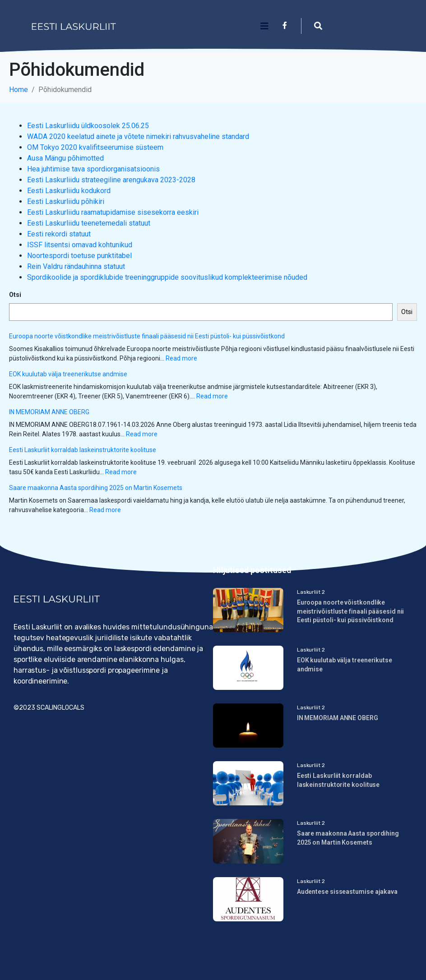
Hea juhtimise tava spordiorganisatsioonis (93, 169)
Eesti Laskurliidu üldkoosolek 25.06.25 (88, 126)
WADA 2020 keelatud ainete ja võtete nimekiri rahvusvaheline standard (138, 136)
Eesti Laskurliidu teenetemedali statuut (89, 223)
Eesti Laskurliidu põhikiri (66, 201)
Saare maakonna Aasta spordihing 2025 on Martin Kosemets (96, 488)
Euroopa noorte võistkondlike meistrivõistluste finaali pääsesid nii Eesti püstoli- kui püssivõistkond (147, 336)
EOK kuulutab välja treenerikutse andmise (69, 374)
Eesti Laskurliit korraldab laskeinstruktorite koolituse (83, 450)
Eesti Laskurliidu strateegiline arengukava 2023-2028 (111, 180)
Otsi (15, 295)
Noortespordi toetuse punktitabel (79, 256)
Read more (181, 358)
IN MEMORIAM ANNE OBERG (49, 412)
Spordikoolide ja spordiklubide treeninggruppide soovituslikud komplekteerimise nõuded (167, 277)
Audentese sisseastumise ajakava (347, 892)
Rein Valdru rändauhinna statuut (76, 266)
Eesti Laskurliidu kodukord (69, 191)
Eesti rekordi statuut (59, 234)
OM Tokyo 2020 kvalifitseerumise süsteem (95, 147)
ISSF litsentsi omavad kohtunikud (80, 245)
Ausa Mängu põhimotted (65, 158)
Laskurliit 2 (311, 592)
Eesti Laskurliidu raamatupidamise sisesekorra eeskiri (113, 212)
